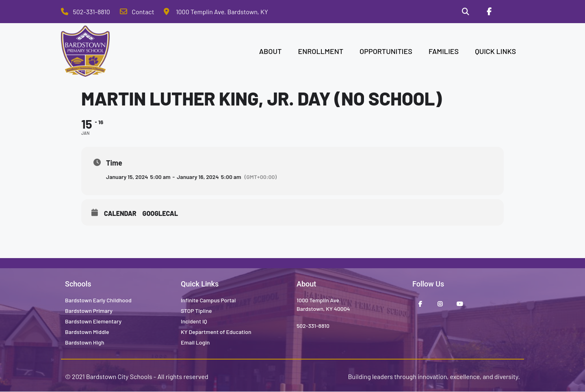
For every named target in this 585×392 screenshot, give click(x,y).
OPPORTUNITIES (386, 51)
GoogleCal (160, 213)
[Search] (466, 12)
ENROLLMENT (321, 51)
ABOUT (271, 51)
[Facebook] (489, 12)
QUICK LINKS (495, 51)
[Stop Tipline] (512, 12)
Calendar (120, 213)
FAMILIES (444, 51)
